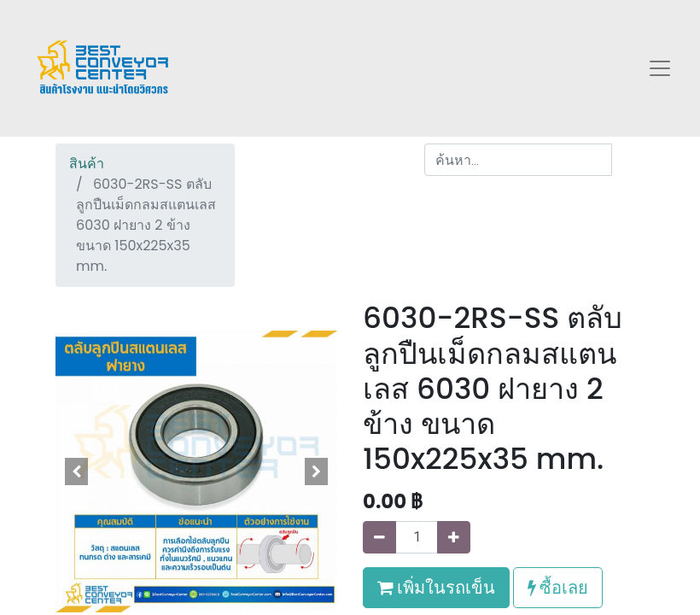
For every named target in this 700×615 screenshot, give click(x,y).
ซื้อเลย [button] (558, 587)
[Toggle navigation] (660, 68)
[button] (77, 471)
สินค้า (87, 164)
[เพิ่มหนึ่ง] (454, 537)
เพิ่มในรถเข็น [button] (436, 587)
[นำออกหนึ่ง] (379, 537)
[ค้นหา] (628, 160)
